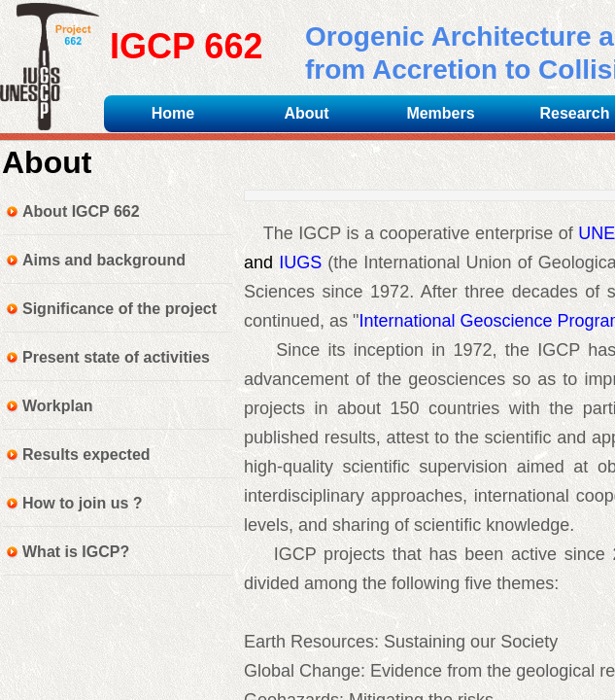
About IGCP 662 (81, 211)
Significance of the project (120, 309)
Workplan (58, 406)
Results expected (86, 455)
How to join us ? (83, 503)
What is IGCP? (76, 552)
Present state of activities (116, 357)
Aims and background (104, 260)
